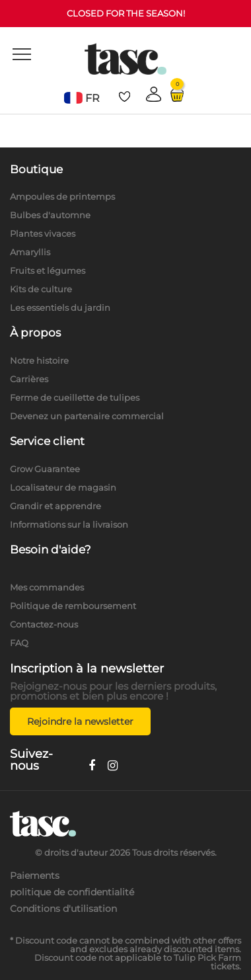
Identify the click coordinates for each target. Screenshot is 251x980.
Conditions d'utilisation (63, 909)
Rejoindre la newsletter (80, 721)
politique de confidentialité (72, 892)
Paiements (35, 876)
